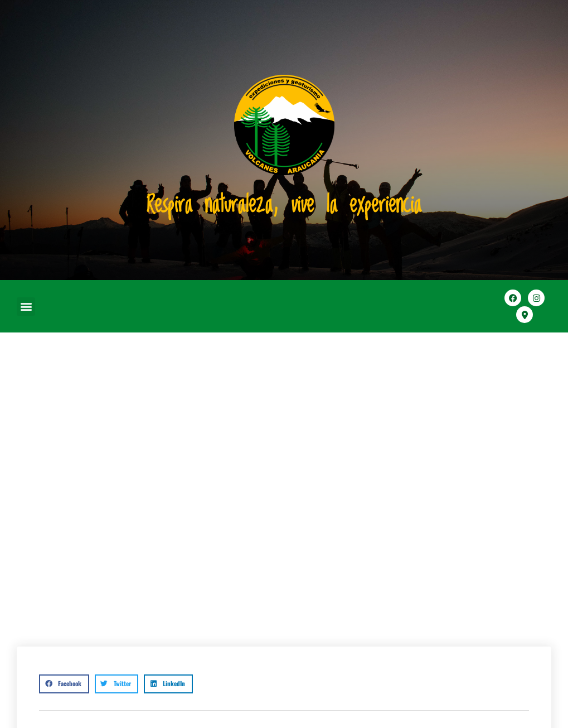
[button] (26, 307)
